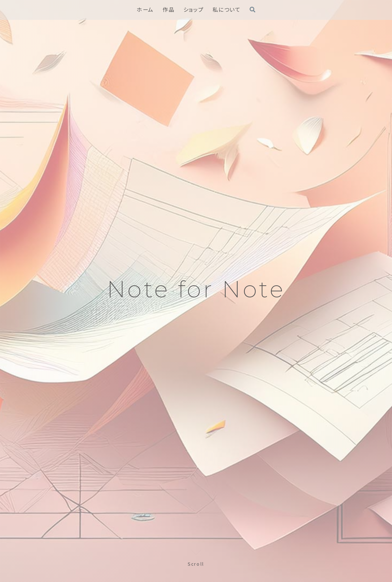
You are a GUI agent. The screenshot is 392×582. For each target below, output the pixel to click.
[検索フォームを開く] (252, 10)
